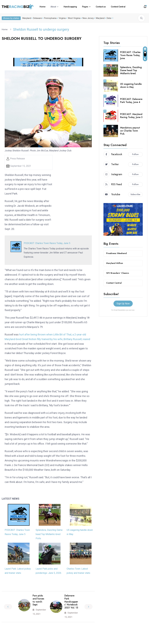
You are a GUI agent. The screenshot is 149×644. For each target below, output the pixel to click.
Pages (85, 7)
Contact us (101, 7)
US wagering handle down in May (131, 85)
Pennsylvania (50, 18)
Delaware (38, 18)
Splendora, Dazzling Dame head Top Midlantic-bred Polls (49, 534)
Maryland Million (115, 263)
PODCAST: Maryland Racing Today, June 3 (131, 116)
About (53, 7)
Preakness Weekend (116, 253)
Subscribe (135, 194)
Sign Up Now (123, 303)
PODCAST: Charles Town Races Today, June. (130, 55)
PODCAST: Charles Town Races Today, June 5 (47, 243)
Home (42, 7)
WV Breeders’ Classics (118, 273)
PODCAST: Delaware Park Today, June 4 (131, 100)
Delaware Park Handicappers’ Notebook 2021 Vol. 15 (71, 601)
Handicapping (70, 7)
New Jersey (88, 18)
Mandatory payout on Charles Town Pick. (130, 131)
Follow (135, 154)
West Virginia (74, 18)
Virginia (62, 18)
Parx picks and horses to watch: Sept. (38, 600)
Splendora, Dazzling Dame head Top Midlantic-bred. (131, 70)
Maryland (27, 18)
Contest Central (118, 7)
